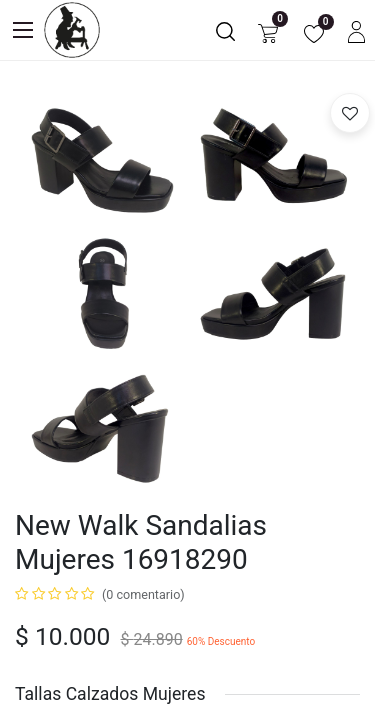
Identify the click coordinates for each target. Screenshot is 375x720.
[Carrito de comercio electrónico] (268, 30)
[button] (350, 113)
